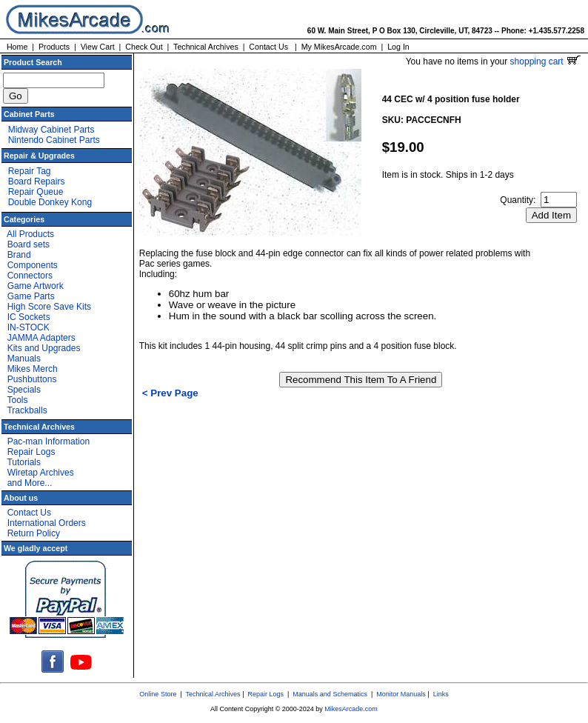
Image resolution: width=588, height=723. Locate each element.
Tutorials (24, 462)
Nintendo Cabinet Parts (54, 140)
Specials (24, 390)
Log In (398, 47)
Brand (19, 255)
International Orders (47, 523)
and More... (30, 483)
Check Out (144, 47)
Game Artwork (36, 286)
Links (441, 694)
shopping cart (545, 61)
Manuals (24, 359)
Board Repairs (37, 181)
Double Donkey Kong (50, 202)
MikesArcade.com (351, 709)
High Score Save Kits (49, 307)
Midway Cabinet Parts (51, 130)
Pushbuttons (32, 379)
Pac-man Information (49, 442)
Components (33, 265)
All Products (30, 234)
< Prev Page (170, 393)
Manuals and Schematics (330, 694)
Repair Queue (36, 192)
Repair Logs (31, 452)
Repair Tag (30, 171)
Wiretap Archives (41, 473)
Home (17, 47)
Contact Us (268, 47)
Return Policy (34, 533)
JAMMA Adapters (41, 338)
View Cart (98, 47)
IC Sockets (29, 317)
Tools (17, 400)
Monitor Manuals (401, 694)
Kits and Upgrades (44, 348)
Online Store (158, 694)
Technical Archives (206, 47)
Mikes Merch (33, 369)
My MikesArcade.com (339, 47)
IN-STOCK (29, 327)
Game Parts (31, 296)
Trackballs (27, 410)
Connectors (30, 276)
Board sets (29, 244)
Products (54, 47)
